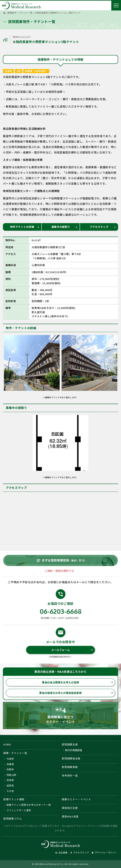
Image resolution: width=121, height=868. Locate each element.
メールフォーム (72, 650)
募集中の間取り (65, 227)
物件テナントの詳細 (25, 227)
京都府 (10, 769)
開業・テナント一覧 (15, 753)
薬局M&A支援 (70, 816)
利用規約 (105, 826)
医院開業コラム (13, 818)
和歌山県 (12, 775)
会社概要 (61, 852)
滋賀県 (10, 785)
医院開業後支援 (71, 758)
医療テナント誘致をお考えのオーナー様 (29, 805)
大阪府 (10, 759)
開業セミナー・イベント (76, 799)
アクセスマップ (103, 227)
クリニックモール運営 (19, 810)
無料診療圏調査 (74, 750)
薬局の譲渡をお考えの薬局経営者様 (76, 693)
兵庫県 (10, 764)
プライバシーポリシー (86, 826)
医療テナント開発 (14, 799)
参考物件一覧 (70, 776)
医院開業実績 (70, 767)
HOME (7, 744)
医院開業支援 (70, 744)
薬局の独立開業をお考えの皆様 (77, 682)
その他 (10, 791)
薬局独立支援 (70, 808)
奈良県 (10, 780)
